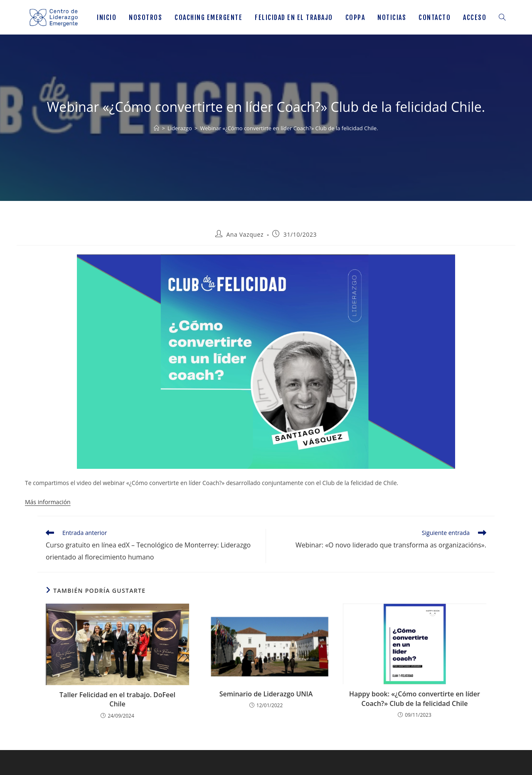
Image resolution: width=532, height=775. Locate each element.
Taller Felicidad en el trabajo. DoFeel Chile (117, 699)
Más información (48, 502)
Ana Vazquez (245, 234)
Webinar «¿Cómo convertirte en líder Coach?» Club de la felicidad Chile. (289, 128)
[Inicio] (156, 128)
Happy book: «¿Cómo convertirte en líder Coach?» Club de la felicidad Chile (415, 698)
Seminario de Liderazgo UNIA (266, 694)
